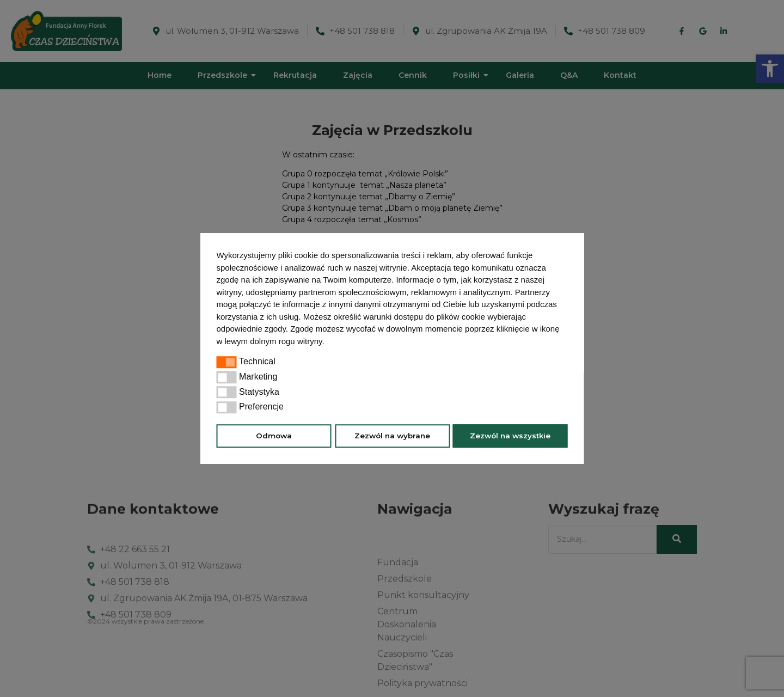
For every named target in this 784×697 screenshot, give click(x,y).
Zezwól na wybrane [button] (392, 436)
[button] (328, 343)
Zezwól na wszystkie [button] (510, 436)
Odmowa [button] (274, 436)
